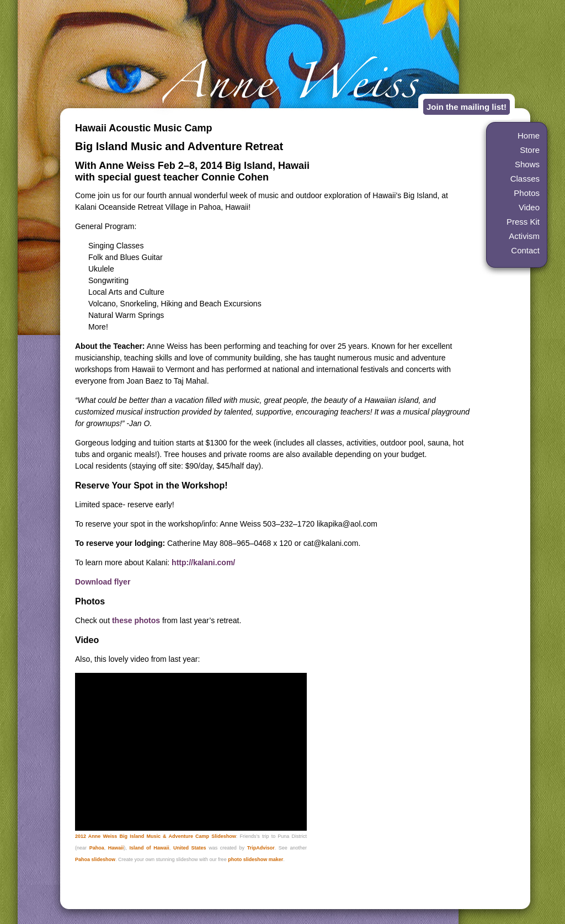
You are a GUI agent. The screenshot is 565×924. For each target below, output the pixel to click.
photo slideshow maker (255, 859)
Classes (525, 179)
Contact (525, 250)
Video (529, 207)
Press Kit (523, 222)
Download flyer (103, 582)
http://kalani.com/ (203, 562)
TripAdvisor (261, 848)
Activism (524, 236)
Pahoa (97, 848)
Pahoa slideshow (95, 859)
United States (190, 848)
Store (530, 150)
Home (529, 136)
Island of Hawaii (149, 848)
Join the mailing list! (467, 107)
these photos (136, 620)
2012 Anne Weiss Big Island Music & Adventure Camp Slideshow (156, 836)
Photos (527, 193)
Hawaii (116, 848)
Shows (527, 164)
